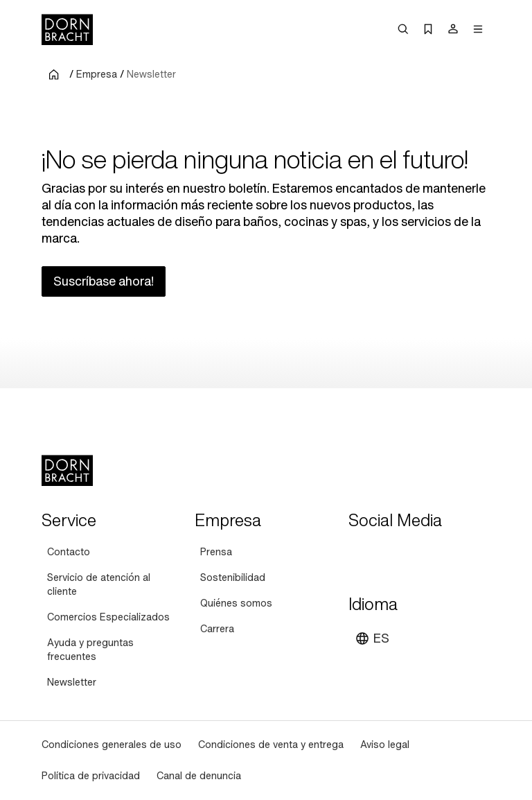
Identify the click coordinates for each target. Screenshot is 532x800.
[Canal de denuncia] (199, 776)
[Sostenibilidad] (233, 578)
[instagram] (386, 555)
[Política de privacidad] (91, 776)
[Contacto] (69, 552)
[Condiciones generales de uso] (112, 745)
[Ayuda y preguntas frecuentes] (113, 650)
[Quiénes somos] (236, 603)
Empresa (97, 74)
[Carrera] (217, 629)
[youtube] (361, 555)
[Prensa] (216, 552)
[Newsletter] (72, 682)
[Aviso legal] (385, 745)
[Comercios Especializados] (108, 617)
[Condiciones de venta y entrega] (271, 745)
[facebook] (436, 555)
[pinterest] (411, 555)
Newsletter (151, 74)
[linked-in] (461, 555)
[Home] (67, 29)
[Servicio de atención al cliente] (113, 585)
